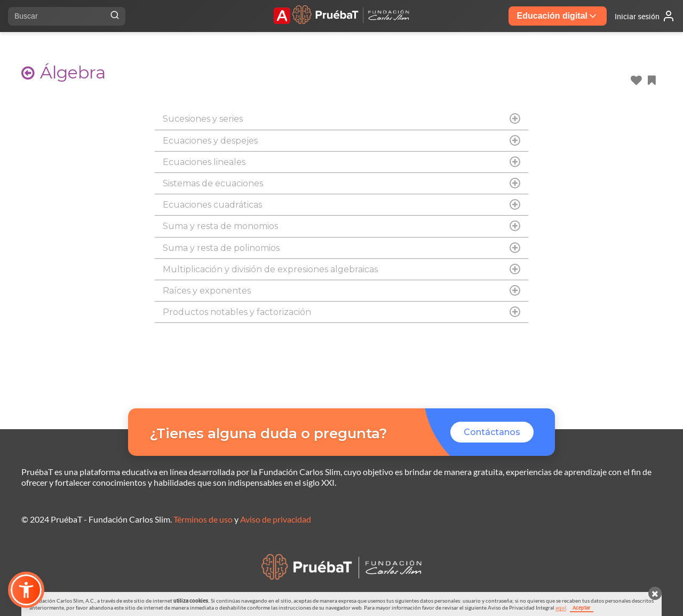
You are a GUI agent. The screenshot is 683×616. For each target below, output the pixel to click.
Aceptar (582, 607)
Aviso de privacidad (276, 519)
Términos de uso (203, 519)
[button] (26, 590)
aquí (561, 607)
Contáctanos (492, 432)
